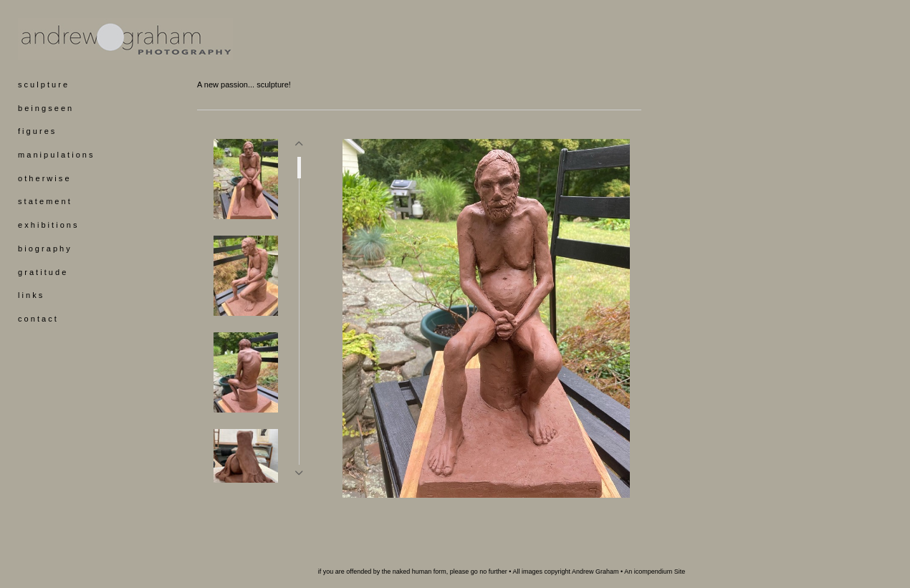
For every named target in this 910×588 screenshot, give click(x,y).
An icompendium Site (655, 572)
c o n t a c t (37, 319)
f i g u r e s (36, 131)
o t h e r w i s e (44, 178)
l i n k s (30, 295)
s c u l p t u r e (43, 85)
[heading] (54, 39)
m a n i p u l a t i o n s (56, 155)
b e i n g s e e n (45, 108)
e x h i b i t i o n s (48, 225)
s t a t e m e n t (44, 201)
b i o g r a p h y (44, 249)
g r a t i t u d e (42, 272)
